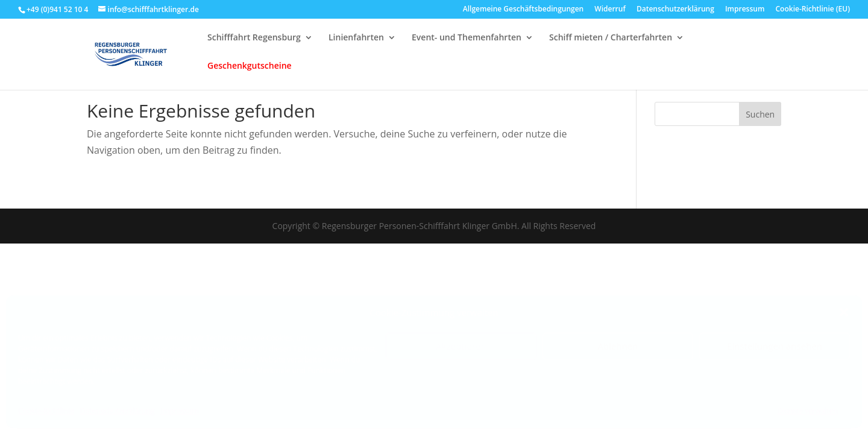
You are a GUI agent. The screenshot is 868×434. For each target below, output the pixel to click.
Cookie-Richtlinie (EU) (813, 10)
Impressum (180, 411)
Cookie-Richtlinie (46, 411)
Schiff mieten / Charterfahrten (611, 43)
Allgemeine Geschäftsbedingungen (523, 10)
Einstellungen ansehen (775, 346)
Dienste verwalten (807, 411)
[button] (844, 312)
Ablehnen (618, 346)
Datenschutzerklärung (118, 411)
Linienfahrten (356, 43)
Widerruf (610, 10)
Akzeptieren (461, 346)
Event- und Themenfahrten (467, 43)
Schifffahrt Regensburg (254, 43)
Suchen (760, 114)
